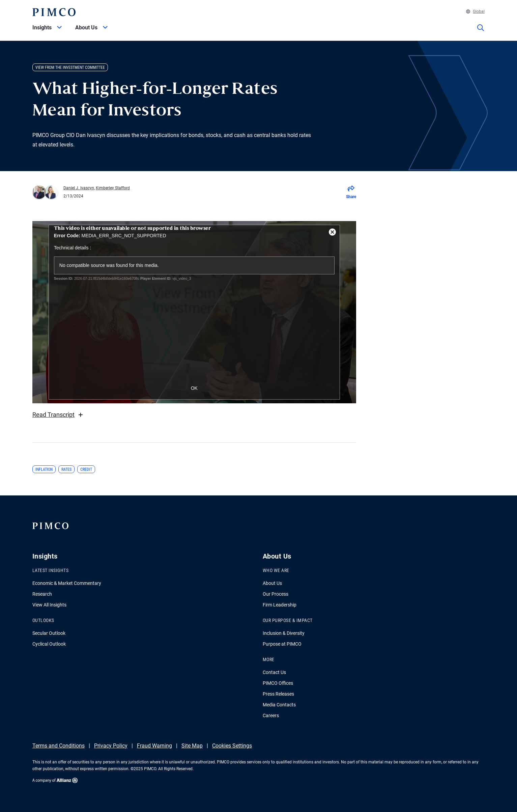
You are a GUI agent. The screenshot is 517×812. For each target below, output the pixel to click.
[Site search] (481, 32)
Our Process (276, 594)
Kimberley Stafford (113, 188)
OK (194, 388)
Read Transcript (59, 415)
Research (42, 594)
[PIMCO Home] (54, 12)
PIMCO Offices (278, 683)
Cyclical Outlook (49, 644)
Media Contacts (279, 705)
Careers (271, 715)
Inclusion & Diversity (284, 633)
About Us (272, 583)
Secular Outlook (49, 633)
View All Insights (49, 605)
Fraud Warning (154, 746)
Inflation (44, 469)
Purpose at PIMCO (282, 644)
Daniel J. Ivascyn (79, 188)
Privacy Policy (111, 746)
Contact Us (274, 672)
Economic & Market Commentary (67, 583)
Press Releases (278, 694)
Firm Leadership (280, 605)
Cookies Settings (232, 746)
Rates (66, 469)
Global (475, 11)
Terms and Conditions (59, 746)
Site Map (192, 746)
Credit (86, 469)
